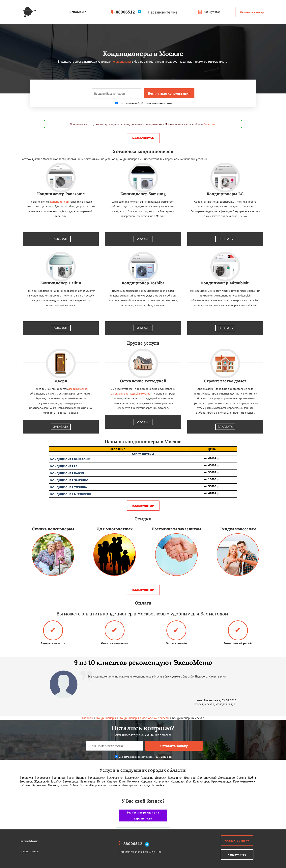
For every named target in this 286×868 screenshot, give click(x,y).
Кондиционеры (106, 718)
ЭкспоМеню (29, 841)
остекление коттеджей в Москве (130, 394)
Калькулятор (209, 12)
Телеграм (210, 124)
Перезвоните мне (163, 12)
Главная (87, 718)
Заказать (61, 239)
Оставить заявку (252, 12)
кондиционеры (121, 62)
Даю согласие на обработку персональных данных (143, 103)
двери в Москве (78, 389)
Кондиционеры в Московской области (144, 718)
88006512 (125, 12)
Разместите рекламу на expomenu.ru (143, 815)
